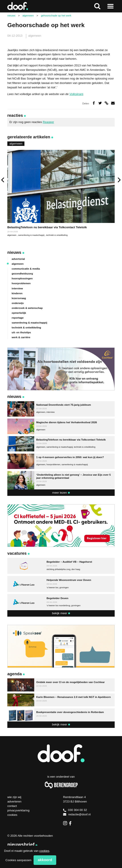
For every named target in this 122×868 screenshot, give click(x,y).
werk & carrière (21, 337)
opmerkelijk (19, 313)
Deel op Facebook (94, 103)
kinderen (17, 293)
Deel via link (106, 103)
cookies (44, 851)
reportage (18, 318)
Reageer (48, 122)
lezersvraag (19, 298)
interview (17, 288)
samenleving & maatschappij (32, 235)
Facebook (71, 823)
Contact (12, 806)
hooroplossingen (22, 278)
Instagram (65, 823)
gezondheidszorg (22, 273)
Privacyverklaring (18, 810)
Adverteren (14, 801)
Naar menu (111, 6)
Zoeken (97, 6)
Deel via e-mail (113, 103)
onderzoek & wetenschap (27, 308)
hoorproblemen (21, 283)
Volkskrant (76, 94)
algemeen (35, 36)
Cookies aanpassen (19, 860)
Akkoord (45, 860)
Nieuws (14, 252)
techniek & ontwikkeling (57, 235)
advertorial (18, 259)
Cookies (12, 815)
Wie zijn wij (14, 797)
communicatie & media (26, 269)
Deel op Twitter (100, 103)
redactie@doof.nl (77, 814)
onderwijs (18, 303)
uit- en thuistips (21, 332)
